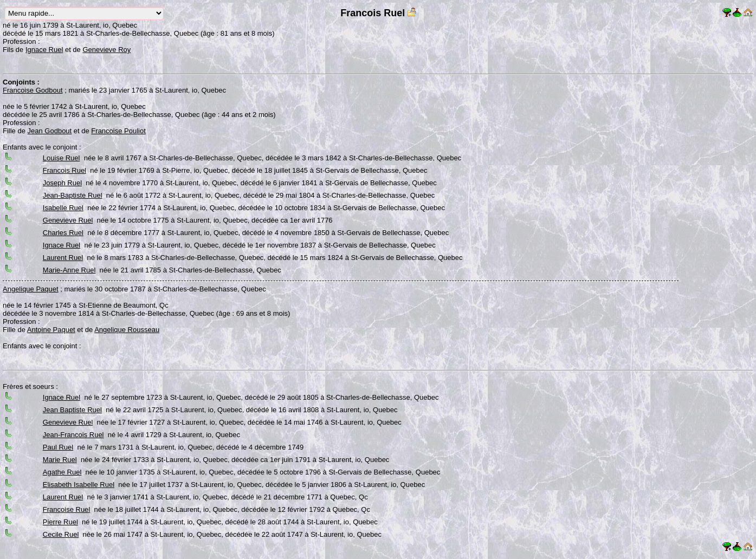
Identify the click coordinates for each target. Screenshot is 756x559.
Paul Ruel (58, 447)
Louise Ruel (62, 158)
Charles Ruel (63, 233)
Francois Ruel (64, 170)
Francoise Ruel (66, 509)
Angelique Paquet (31, 289)
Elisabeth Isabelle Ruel (79, 485)
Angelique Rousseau (127, 330)
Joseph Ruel (62, 183)
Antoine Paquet (51, 330)
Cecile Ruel (61, 534)
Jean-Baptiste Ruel (73, 195)
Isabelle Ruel (63, 208)
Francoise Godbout (33, 90)
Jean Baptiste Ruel (72, 410)
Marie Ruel (60, 460)
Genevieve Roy (106, 50)
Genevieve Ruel (68, 220)
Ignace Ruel (44, 50)
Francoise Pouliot (118, 131)
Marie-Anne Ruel (69, 270)
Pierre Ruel (60, 522)
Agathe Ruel (62, 472)
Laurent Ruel (63, 258)
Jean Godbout (50, 131)
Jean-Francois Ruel (73, 435)
